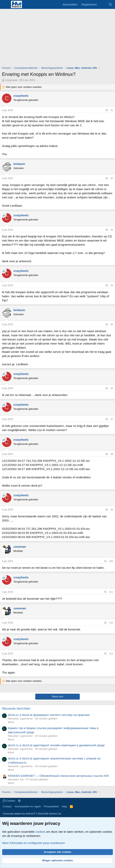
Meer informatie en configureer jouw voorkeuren (34, 843)
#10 (111, 561)
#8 (112, 454)
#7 (112, 419)
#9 (112, 510)
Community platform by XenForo (32, 814)
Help (64, 806)
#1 (112, 110)
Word (11, 722)
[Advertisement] (58, 38)
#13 (111, 654)
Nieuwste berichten (16, 709)
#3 (112, 230)
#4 (112, 285)
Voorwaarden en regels (28, 806)
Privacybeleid (51, 806)
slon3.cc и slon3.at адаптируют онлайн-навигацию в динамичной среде (56, 745)
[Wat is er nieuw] (102, 4)
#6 (112, 388)
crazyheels (11, 80)
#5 (112, 324)
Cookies (9, 801)
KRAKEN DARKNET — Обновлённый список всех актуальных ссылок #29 (58, 776)
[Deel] (107, 110)
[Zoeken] (110, 4)
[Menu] (5, 5)
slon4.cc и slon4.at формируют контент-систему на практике (49, 715)
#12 (111, 623)
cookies (40, 832)
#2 (112, 178)
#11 (111, 592)
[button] (19, 801)
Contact (7, 806)
